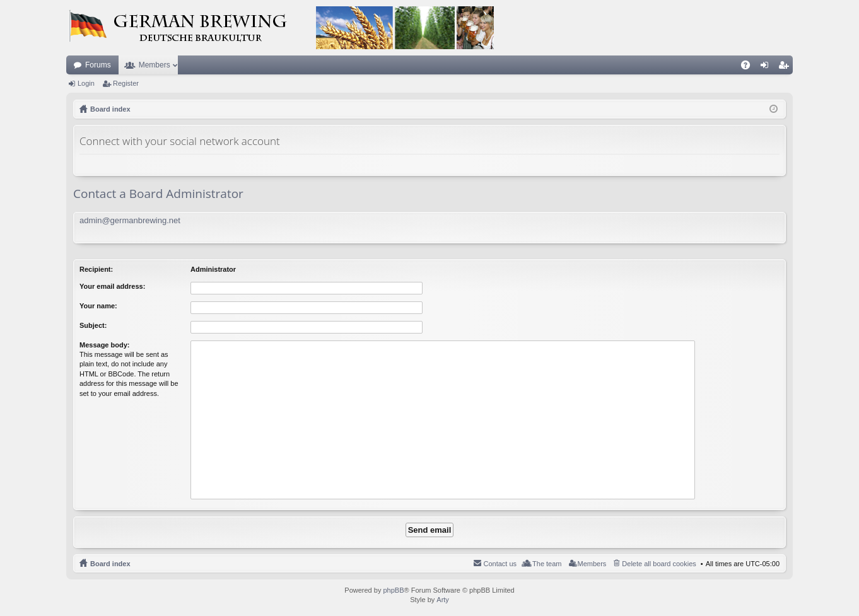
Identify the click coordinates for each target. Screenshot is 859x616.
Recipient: (96, 269)
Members (155, 65)
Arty (443, 600)
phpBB (393, 590)
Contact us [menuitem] (500, 564)
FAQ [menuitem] (750, 67)
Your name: (98, 306)
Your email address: (112, 286)
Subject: (93, 325)
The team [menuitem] (547, 564)
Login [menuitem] (767, 67)
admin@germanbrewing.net (130, 220)
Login (86, 83)
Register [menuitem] (786, 67)
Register (126, 83)
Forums (98, 65)
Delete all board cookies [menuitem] (659, 564)
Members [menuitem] (592, 564)
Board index (110, 564)
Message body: (104, 345)
